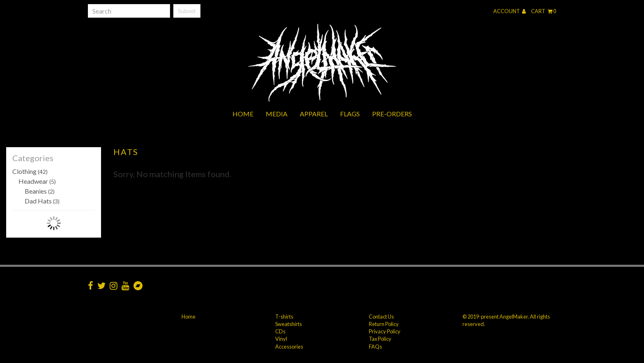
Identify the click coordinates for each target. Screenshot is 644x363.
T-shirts (284, 317)
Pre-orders (392, 114)
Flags (350, 114)
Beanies (40, 191)
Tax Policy (380, 339)
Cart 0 (544, 11)
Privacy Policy (385, 331)
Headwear (37, 181)
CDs (280, 331)
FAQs (375, 347)
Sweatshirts (289, 324)
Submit (187, 11)
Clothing (30, 171)
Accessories (289, 347)
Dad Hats (42, 201)
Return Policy (384, 324)
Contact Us (381, 317)
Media (277, 114)
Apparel (314, 114)
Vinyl (281, 339)
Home (243, 114)
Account (509, 11)
